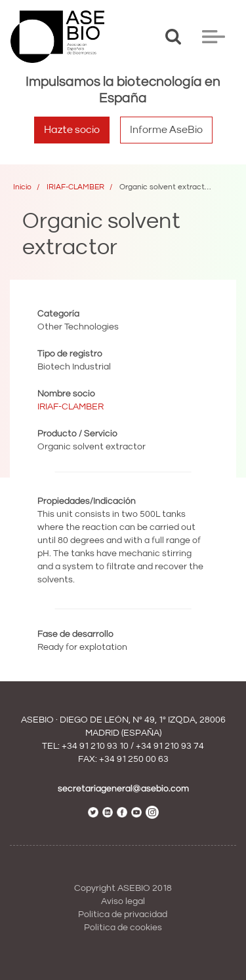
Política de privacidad (123, 914)
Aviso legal (123, 901)
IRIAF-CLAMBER (75, 187)
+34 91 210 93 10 (95, 746)
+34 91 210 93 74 (170, 746)
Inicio (22, 187)
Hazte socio (72, 130)
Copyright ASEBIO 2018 (123, 888)
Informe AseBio (166, 130)
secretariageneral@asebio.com (123, 789)
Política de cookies (123, 928)
